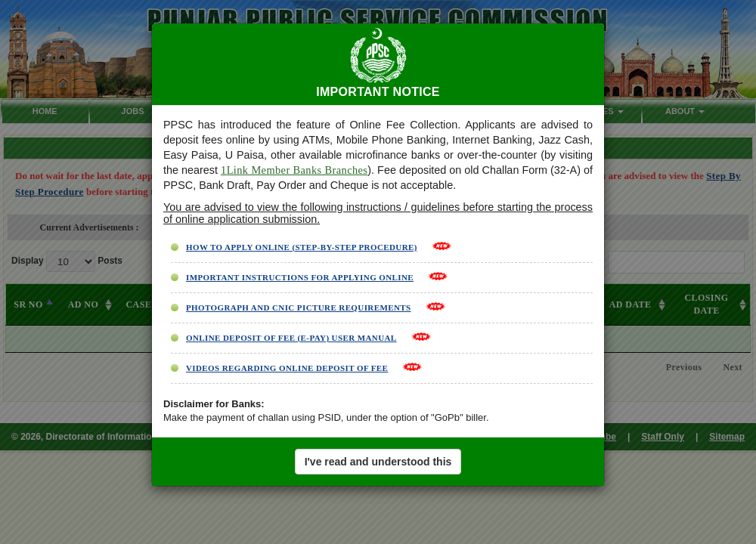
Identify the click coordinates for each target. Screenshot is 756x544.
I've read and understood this (378, 462)
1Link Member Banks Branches (294, 170)
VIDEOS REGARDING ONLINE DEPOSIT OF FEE (287, 368)
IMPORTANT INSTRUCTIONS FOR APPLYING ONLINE (300, 277)
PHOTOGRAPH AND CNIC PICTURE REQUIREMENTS (299, 308)
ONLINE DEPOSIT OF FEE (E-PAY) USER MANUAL (291, 338)
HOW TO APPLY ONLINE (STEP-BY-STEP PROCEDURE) (302, 247)
